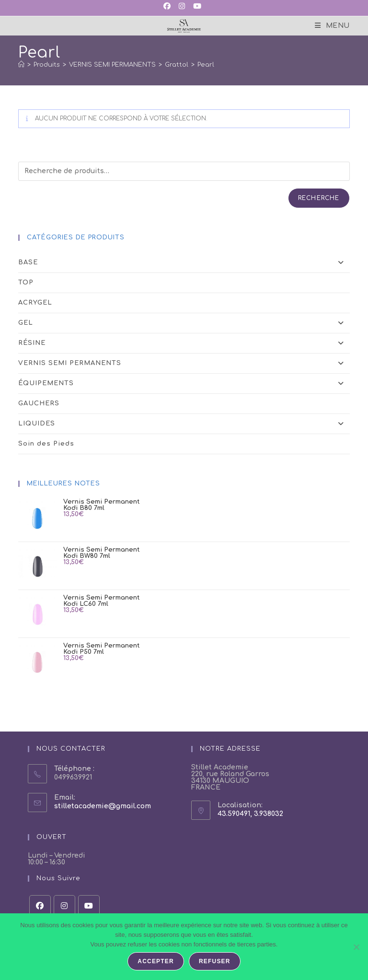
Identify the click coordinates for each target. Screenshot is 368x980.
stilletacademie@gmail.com (103, 806)
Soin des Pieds (46, 444)
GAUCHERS (39, 403)
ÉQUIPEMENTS (184, 384)
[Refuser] (356, 947)
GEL (184, 323)
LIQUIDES (184, 424)
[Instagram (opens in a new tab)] (181, 7)
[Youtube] (89, 906)
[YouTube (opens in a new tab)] (196, 7)
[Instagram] (64, 906)
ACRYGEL (35, 303)
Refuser (215, 961)
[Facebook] (40, 906)
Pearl (206, 65)
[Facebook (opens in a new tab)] (169, 7)
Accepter (156, 961)
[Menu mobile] (332, 26)
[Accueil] (21, 65)
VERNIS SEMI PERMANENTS (184, 363)
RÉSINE (184, 343)
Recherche (319, 198)
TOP (26, 283)
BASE (184, 263)
